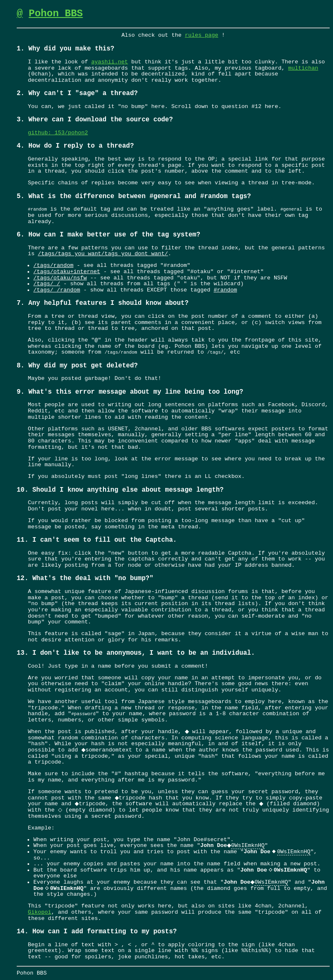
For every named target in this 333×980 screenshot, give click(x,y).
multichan (303, 68)
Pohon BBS (56, 14)
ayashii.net (110, 62)
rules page (202, 35)
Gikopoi (40, 912)
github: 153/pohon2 (58, 133)
